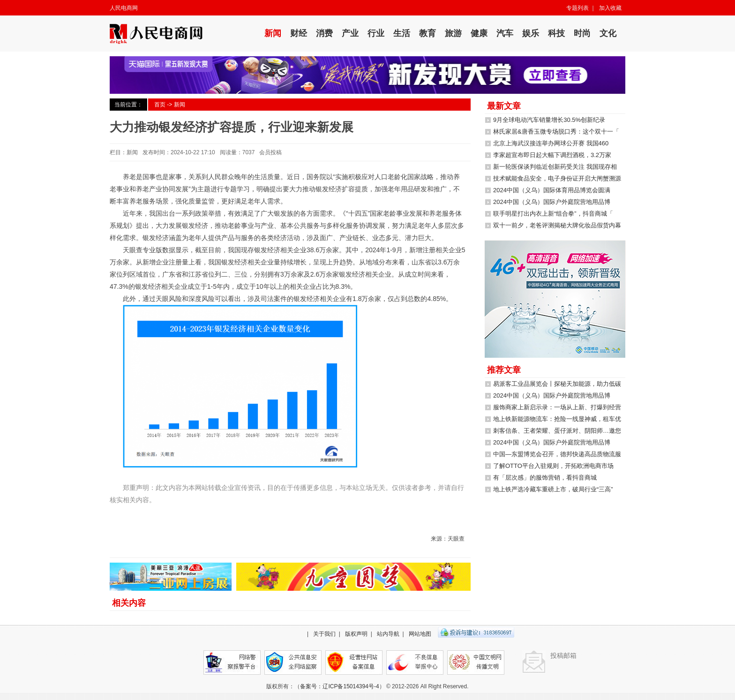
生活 (402, 33)
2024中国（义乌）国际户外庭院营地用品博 (552, 202)
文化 (608, 33)
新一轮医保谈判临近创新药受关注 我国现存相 (555, 167)
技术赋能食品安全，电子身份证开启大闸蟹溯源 (557, 178)
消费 (324, 33)
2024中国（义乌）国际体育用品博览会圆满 (552, 190)
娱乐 (531, 33)
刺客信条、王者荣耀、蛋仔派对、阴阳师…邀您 (557, 431)
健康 (479, 33)
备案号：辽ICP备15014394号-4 (339, 686)
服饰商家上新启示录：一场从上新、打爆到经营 (557, 407)
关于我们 (324, 634)
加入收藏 (610, 8)
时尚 (582, 33)
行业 (376, 33)
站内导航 (388, 634)
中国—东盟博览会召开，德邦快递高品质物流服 (557, 454)
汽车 (505, 33)
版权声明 (356, 634)
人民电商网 (124, 8)
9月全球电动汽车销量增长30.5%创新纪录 (549, 120)
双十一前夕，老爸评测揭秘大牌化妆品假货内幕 (557, 225)
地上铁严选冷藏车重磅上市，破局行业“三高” (553, 489)
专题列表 (577, 8)
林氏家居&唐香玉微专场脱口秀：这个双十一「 (556, 132)
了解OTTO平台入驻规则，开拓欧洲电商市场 (553, 466)
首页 (160, 105)
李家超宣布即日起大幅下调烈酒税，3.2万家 (552, 155)
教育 (427, 33)
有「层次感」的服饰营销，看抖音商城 (545, 478)
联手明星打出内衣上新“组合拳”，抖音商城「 (553, 214)
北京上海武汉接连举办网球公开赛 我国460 (551, 143)
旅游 (453, 33)
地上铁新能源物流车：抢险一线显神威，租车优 (557, 419)
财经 (299, 33)
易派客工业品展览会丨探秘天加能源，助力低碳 (557, 384)
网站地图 (420, 634)
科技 (556, 33)
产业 (350, 33)
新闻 (273, 33)
